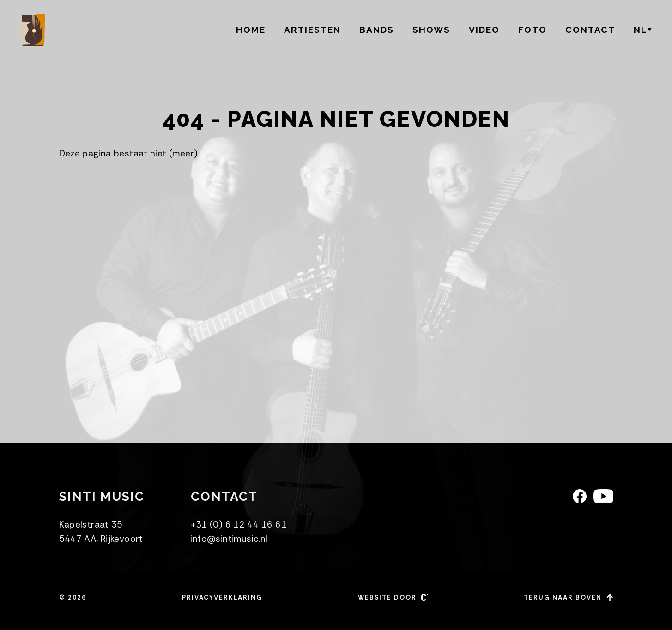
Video (484, 30)
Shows (431, 30)
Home (251, 30)
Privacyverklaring (222, 597)
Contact (590, 30)
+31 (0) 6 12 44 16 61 (239, 525)
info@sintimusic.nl (229, 539)
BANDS (377, 30)
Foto (533, 30)
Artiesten (312, 30)
